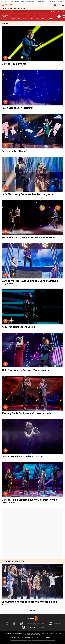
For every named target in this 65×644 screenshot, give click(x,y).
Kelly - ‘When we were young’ (19, 327)
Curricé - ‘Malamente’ (14, 64)
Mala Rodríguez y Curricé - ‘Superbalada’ (26, 370)
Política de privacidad (23, 637)
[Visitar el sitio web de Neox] (22, 624)
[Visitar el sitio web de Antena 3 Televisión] (7, 624)
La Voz (53, 11)
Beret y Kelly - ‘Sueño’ (14, 151)
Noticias (22, 9)
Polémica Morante (19, 1)
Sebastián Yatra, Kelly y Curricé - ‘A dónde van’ (29, 238)
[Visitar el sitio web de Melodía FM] (23, 628)
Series (4, 9)
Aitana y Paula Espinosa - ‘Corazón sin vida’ (27, 413)
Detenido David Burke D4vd (44, 1)
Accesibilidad (51, 640)
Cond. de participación (48, 637)
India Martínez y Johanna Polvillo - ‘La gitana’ (28, 194)
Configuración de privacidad (19, 640)
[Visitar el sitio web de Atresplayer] (32, 628)
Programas (12, 9)
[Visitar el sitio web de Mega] (36, 624)
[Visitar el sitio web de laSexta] (14, 624)
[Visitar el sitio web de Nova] (29, 624)
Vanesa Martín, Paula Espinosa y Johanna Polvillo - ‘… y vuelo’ (31, 282)
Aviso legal (13, 637)
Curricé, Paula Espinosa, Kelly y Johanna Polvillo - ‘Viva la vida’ (30, 501)
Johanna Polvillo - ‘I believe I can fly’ (22, 457)
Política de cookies (36, 637)
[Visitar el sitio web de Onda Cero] (51, 624)
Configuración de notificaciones (37, 640)
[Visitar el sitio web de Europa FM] (58, 624)
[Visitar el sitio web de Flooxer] (42, 628)
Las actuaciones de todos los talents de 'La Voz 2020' (29, 603)
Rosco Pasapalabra (30, 1)
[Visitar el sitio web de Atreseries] (43, 624)
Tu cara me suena (8, 1)
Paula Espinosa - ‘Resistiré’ (17, 108)
